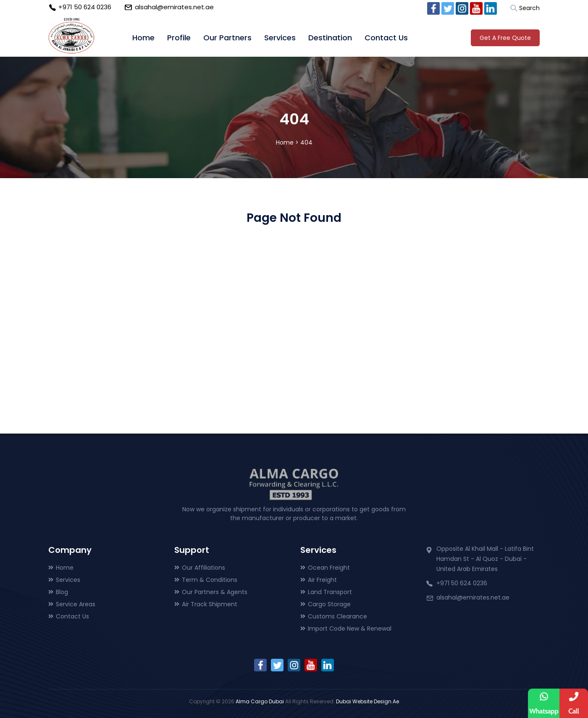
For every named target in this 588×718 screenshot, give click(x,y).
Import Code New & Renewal (350, 629)
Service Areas (76, 604)
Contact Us (386, 38)
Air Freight (322, 580)
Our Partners (227, 38)
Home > (287, 142)
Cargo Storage (329, 604)
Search (529, 8)
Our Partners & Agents (215, 592)
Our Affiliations (203, 568)
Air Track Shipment (210, 604)
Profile (179, 38)
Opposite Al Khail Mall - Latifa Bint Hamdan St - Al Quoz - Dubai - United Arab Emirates (485, 559)
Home (143, 38)
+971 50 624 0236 (85, 7)
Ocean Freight (329, 568)
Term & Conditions (210, 580)
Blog (62, 592)
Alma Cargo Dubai (260, 701)
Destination (330, 38)
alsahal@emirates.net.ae (174, 7)
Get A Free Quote (505, 38)
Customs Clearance (337, 616)
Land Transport (330, 592)
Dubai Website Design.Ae (367, 701)
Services (280, 38)
